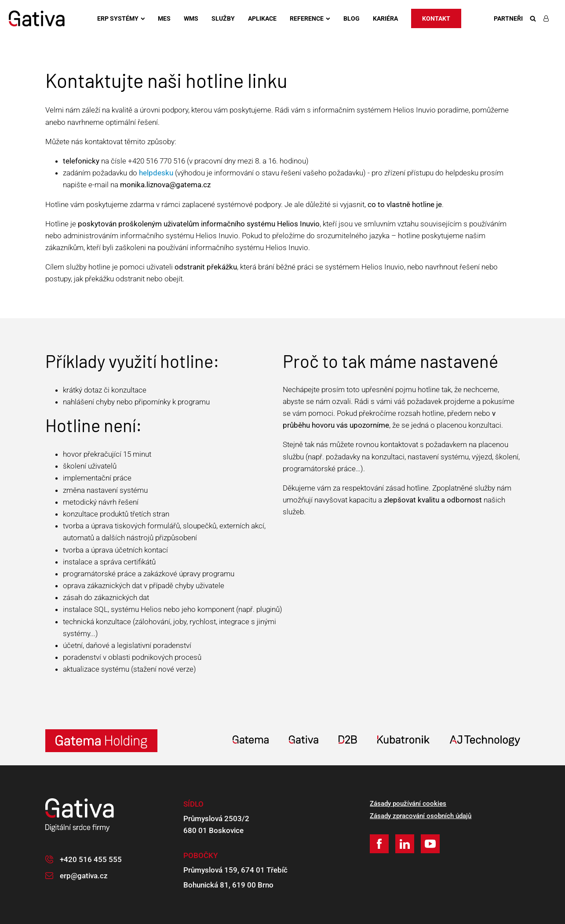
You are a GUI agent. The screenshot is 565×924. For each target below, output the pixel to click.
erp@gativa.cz (84, 876)
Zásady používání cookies (408, 804)
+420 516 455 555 (91, 859)
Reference (310, 18)
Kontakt (436, 18)
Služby (223, 18)
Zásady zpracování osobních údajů (421, 816)
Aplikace (262, 18)
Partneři (508, 18)
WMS (191, 18)
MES (164, 18)
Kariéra (385, 18)
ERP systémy (121, 18)
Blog (352, 18)
